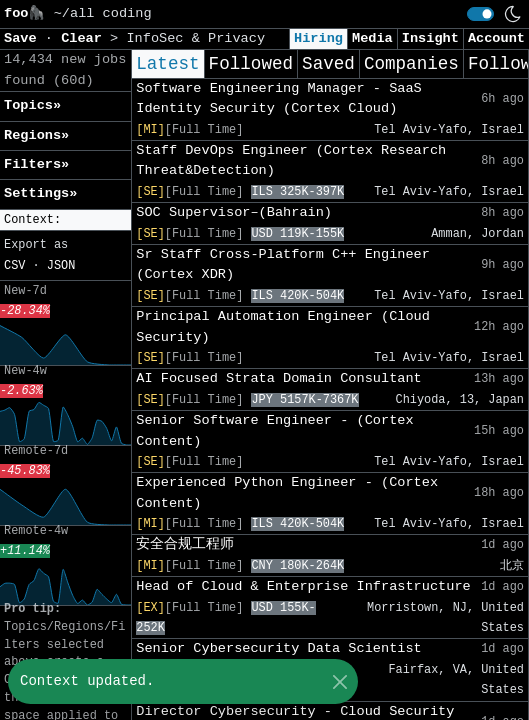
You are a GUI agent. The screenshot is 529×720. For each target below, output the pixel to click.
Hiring (318, 38)
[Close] (339, 681)
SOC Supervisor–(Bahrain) (234, 212)
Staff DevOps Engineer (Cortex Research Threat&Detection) (291, 160)
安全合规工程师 (185, 544)
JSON (61, 266)
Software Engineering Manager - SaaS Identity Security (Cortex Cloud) (279, 98)
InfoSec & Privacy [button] (195, 38)
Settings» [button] (40, 193)
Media (372, 38)
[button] (65, 220)
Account (496, 38)
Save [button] (24, 38)
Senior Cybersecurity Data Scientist (279, 648)
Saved (328, 64)
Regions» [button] (36, 135)
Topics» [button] (32, 105)
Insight (430, 38)
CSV (14, 266)
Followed (251, 64)
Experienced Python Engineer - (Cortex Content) (287, 492)
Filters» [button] (36, 164)
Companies (411, 64)
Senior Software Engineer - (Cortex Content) (274, 430)
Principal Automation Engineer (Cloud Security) (283, 326)
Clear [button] (85, 38)
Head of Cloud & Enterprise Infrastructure (303, 586)
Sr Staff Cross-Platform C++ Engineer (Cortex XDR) (283, 264)
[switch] (480, 14)
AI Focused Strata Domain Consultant (279, 378)
